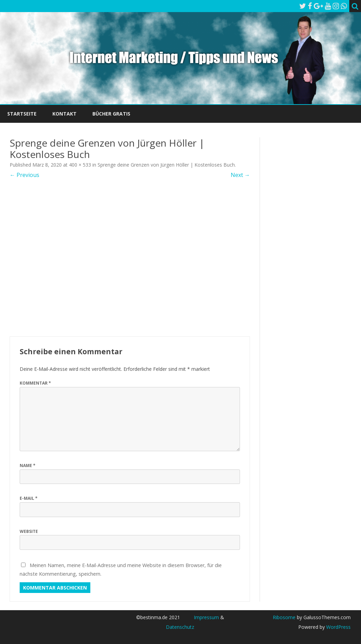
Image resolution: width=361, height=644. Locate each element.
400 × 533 (80, 165)
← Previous (24, 175)
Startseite (22, 114)
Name (28, 465)
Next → (240, 175)
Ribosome (284, 617)
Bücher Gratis (111, 114)
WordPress (338, 627)
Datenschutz (180, 627)
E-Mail (29, 498)
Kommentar (35, 383)
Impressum (206, 617)
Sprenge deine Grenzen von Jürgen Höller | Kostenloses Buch (166, 165)
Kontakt (64, 114)
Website (29, 531)
